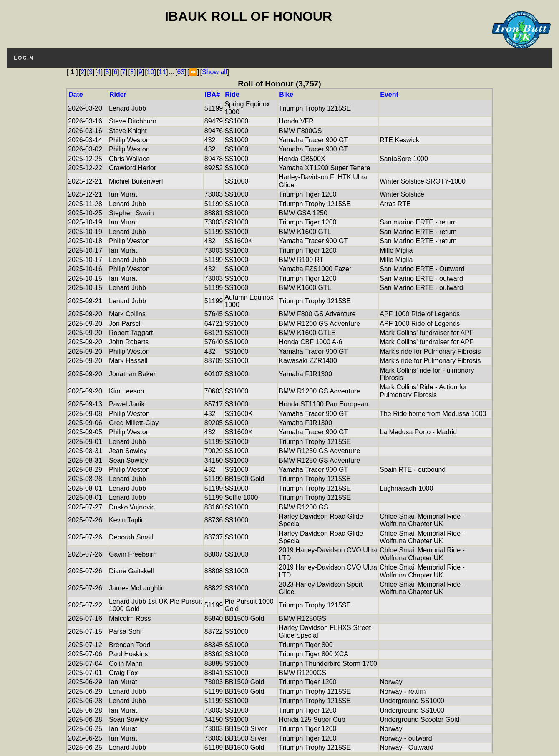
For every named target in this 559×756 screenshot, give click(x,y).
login (24, 58)
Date (76, 94)
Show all (214, 72)
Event (389, 94)
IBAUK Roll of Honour (248, 16)
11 (162, 72)
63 (181, 72)
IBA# (212, 94)
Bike (286, 94)
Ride (232, 94)
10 (151, 72)
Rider (118, 94)
